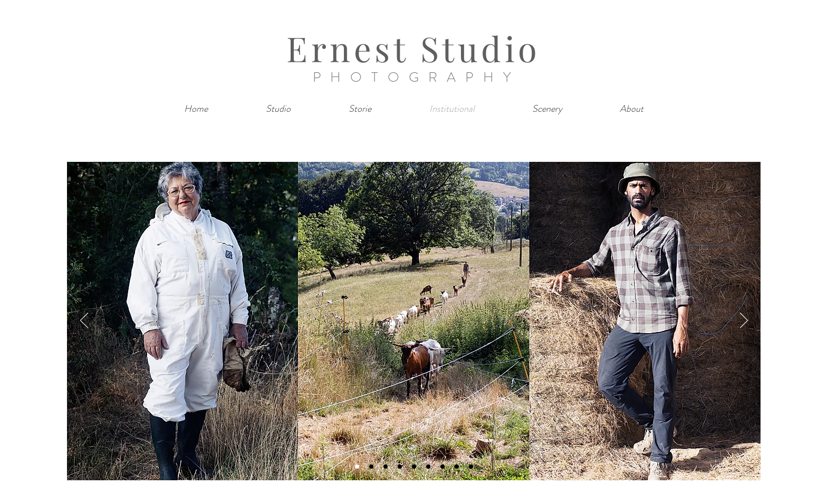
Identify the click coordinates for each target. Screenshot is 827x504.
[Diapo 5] (414, 467)
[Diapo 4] (400, 467)
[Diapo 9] (471, 467)
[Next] (744, 321)
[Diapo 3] (386, 467)
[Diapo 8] (457, 467)
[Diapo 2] (371, 467)
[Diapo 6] (428, 467)
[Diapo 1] (357, 467)
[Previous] (84, 321)
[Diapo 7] (443, 467)
